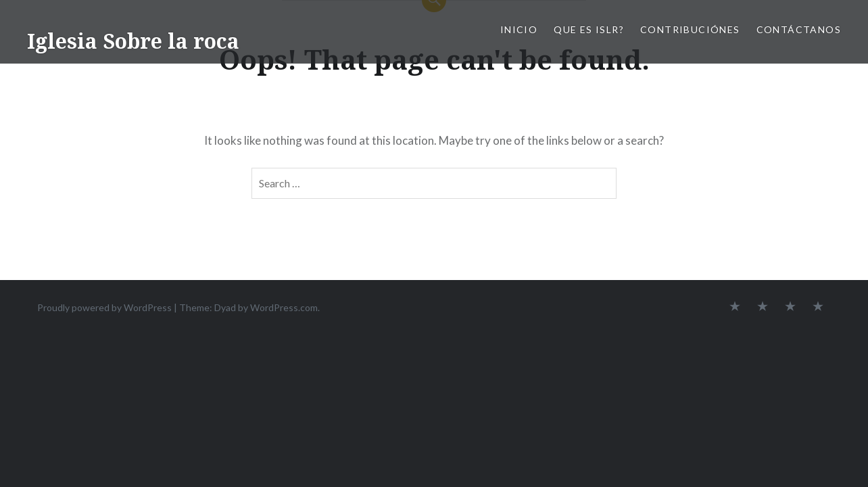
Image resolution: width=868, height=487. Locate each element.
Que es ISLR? (589, 29)
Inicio (519, 29)
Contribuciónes (690, 29)
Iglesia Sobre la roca (133, 41)
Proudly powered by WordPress (104, 307)
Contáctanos (799, 29)
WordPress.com (284, 307)
